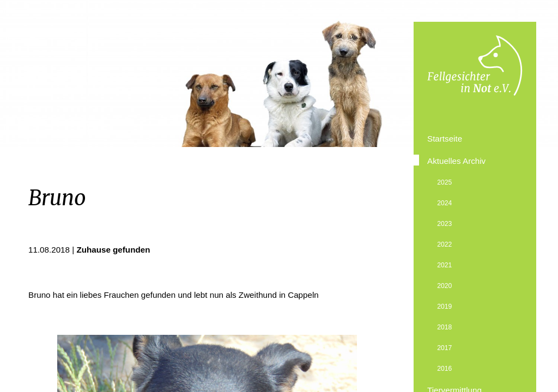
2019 (444, 307)
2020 (444, 286)
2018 (444, 327)
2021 (444, 265)
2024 (444, 203)
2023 (444, 224)
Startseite (445, 139)
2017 (444, 348)
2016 (444, 369)
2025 (444, 182)
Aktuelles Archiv (456, 161)
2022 (444, 244)
